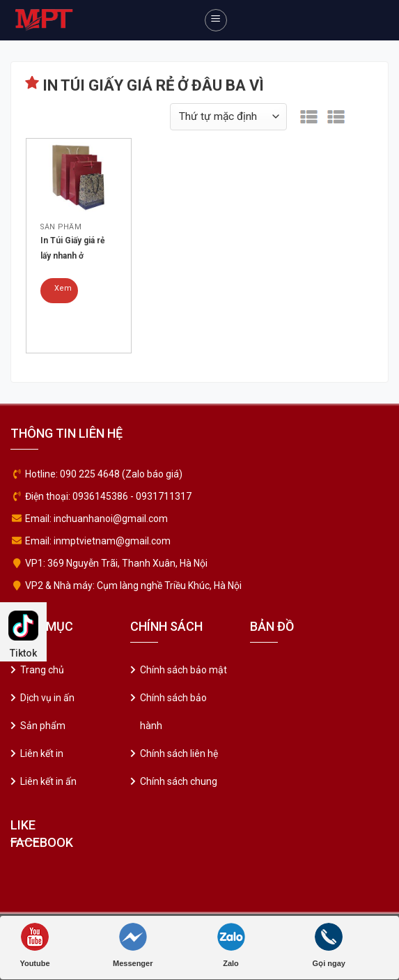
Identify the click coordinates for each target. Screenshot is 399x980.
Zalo (231, 945)
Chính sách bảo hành (173, 712)
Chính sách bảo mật (183, 670)
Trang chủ (42, 670)
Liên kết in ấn (48, 781)
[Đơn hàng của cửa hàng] (228, 117)
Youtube (34, 945)
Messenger (133, 945)
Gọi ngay (329, 945)
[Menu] (216, 20)
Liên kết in (42, 753)
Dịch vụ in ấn (47, 698)
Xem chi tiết (63, 293)
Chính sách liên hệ (179, 753)
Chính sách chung (179, 781)
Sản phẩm (43, 726)
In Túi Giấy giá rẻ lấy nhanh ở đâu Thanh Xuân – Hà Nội (76, 250)
